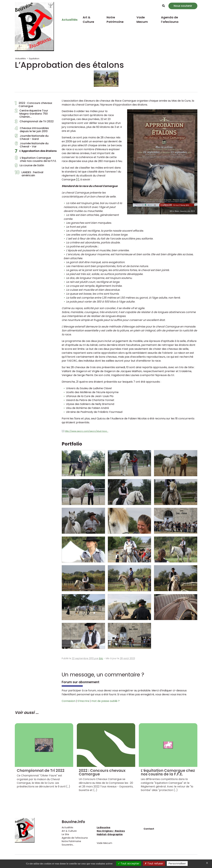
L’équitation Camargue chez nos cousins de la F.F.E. (36, 159)
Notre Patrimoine (115, 20)
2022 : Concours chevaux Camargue (33, 105)
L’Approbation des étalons (36, 152)
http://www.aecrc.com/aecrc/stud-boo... (87, 431)
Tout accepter (129, 863)
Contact (149, 829)
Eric (101, 658)
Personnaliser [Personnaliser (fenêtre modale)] (177, 863)
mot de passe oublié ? (105, 701)
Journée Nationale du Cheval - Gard (32, 137)
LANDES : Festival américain (29, 174)
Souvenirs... (68, 845)
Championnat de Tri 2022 (34, 122)
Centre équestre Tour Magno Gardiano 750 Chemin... (31, 114)
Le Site (65, 834)
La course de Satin (29, 166)
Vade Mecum (142, 20)
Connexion (69, 701)
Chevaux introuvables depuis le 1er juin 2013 (32, 130)
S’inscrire (83, 701)
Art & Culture (88, 20)
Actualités (70, 20)
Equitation (34, 59)
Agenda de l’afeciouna (170, 20)
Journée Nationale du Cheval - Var (32, 145)
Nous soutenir (183, 6)
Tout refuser (154, 863)
